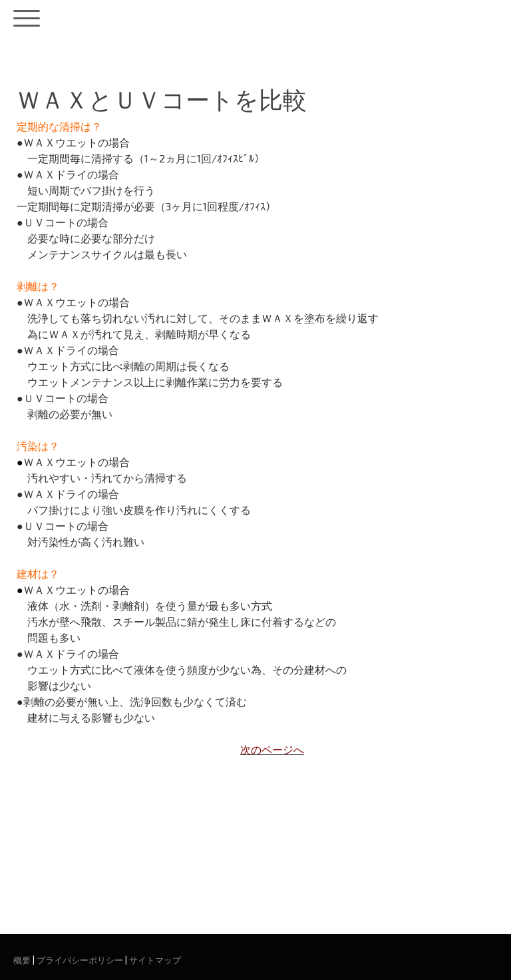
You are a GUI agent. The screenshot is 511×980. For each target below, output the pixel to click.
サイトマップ (155, 960)
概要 (22, 960)
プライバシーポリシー (80, 960)
